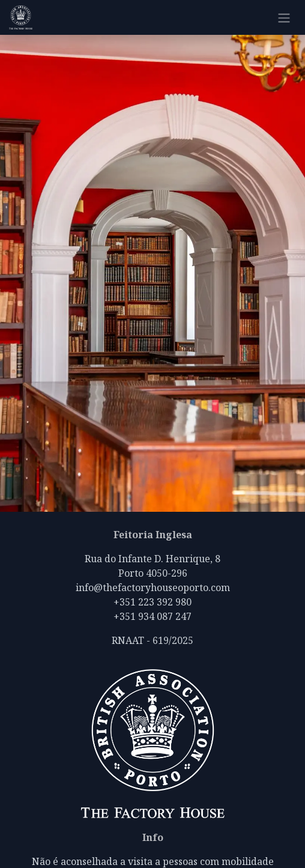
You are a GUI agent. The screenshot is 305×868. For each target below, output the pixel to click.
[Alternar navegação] (284, 17)
